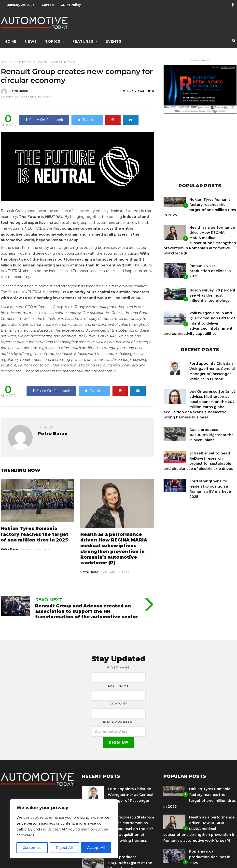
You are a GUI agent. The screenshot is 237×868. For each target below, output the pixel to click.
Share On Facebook (44, 116)
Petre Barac (10, 546)
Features (83, 38)
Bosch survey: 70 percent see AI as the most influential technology (212, 292)
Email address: (118, 718)
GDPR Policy (71, 5)
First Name (118, 664)
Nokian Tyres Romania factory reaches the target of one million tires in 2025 (35, 531)
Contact (48, 5)
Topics (53, 38)
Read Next (49, 596)
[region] (64, 829)
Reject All (64, 848)
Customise (32, 848)
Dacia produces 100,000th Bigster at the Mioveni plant (211, 431)
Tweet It (87, 116)
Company (118, 700)
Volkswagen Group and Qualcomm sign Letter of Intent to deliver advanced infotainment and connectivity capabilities (199, 320)
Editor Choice (32, 59)
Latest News (62, 59)
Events (113, 38)
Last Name (118, 682)
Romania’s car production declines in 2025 (210, 267)
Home (10, 38)
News (31, 38)
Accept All (96, 848)
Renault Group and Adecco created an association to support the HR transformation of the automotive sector (87, 608)
